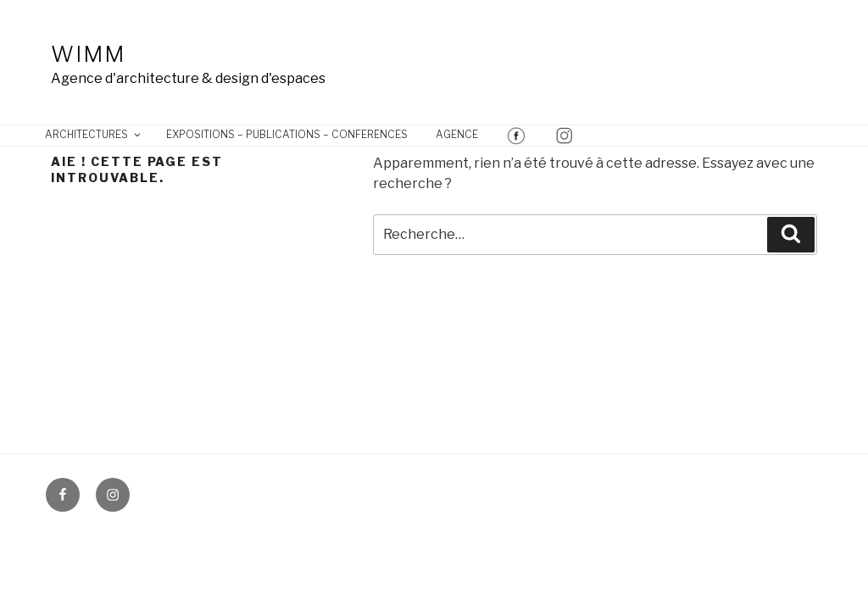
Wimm (88, 54)
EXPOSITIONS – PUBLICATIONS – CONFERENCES (287, 134)
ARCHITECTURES (94, 134)
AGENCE (457, 134)
